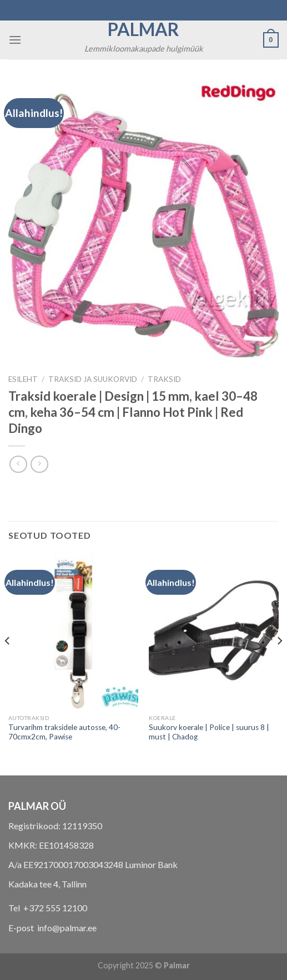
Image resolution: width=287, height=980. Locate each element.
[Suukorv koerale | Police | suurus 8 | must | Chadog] (214, 631)
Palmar (143, 29)
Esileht (23, 379)
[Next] (279, 663)
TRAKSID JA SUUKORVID (93, 379)
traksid (164, 379)
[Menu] (15, 40)
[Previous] (8, 663)
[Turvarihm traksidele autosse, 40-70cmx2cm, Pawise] (73, 631)
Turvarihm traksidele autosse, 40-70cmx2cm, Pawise (64, 732)
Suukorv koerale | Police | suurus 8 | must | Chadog (209, 732)
